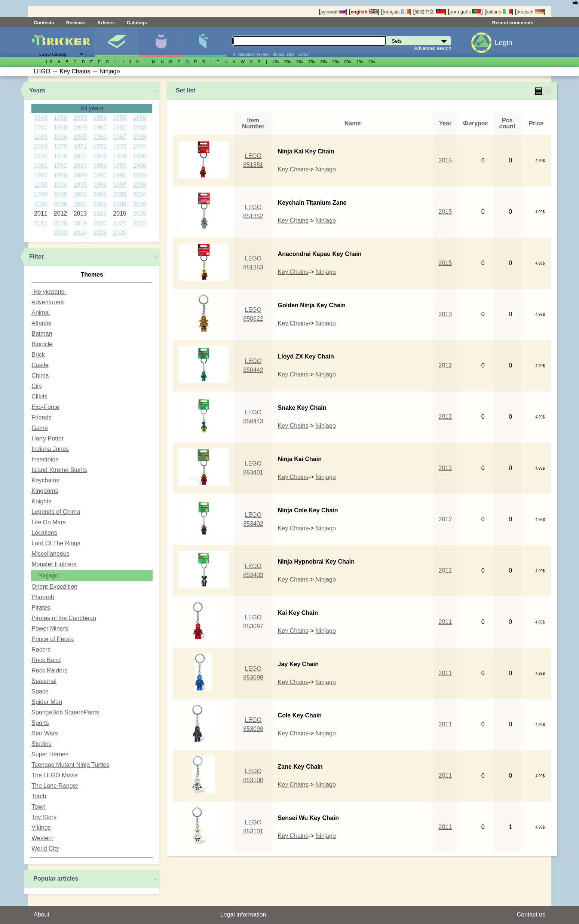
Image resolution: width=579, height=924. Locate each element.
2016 (140, 214)
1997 (120, 185)
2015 (120, 214)
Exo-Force (45, 407)
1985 (120, 166)
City (37, 386)
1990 (100, 175)
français (396, 12)
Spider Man (47, 702)
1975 (41, 156)
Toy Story (44, 817)
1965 (80, 137)
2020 (100, 223)
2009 (120, 204)
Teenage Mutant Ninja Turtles (70, 765)
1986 (140, 166)
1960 (100, 127)
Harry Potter (48, 438)
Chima (40, 376)
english (364, 12)
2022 (140, 223)
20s (372, 62)
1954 (100, 118)
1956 (140, 118)
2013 (80, 214)
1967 (120, 137)
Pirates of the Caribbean (64, 618)
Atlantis (41, 323)
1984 (100, 166)
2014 (100, 214)
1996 (100, 185)
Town (38, 807)
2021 (120, 223)
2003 (120, 194)
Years (37, 90)
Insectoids (45, 459)
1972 (100, 147)
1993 (41, 185)
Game (40, 428)
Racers (41, 649)
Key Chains (293, 169)
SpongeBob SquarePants (65, 712)
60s (300, 62)
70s (312, 62)
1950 (61, 118)
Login (504, 42)
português (465, 12)
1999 (41, 194)
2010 (140, 204)
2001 (80, 194)
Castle (40, 365)
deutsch (530, 12)
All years (92, 108)
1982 (61, 166)
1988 (61, 175)
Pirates (41, 608)
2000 (61, 194)
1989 (80, 175)
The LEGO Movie (55, 775)
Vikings (41, 828)
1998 (140, 185)
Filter (36, 257)
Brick (38, 355)
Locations (44, 533)
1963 (41, 137)
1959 (80, 127)
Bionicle (42, 344)
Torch (39, 796)
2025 (100, 233)
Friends (41, 417)
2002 (100, 194)
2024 (80, 233)
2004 (140, 194)
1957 (41, 127)
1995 (80, 185)
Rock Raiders (49, 670)
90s (336, 62)
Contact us (531, 914)
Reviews (76, 23)
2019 (80, 223)
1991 (120, 175)
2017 (41, 223)
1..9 (49, 62)
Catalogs (137, 23)
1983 (80, 166)
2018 (61, 223)
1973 (120, 147)
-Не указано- (49, 292)
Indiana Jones (50, 449)
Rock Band (46, 660)
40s (276, 62)
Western (42, 838)
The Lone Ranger (55, 786)
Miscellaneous (50, 554)
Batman (42, 334)
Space (40, 691)
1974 (140, 147)
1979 (120, 156)
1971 (80, 147)
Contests (44, 23)
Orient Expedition (54, 587)
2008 (100, 204)
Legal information (243, 914)
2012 (61, 214)
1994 (61, 185)
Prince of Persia (53, 639)
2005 (41, 204)
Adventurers (48, 302)
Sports (40, 723)
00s (348, 62)
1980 (140, 156)
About (42, 914)
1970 (61, 147)
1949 (41, 118)
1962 (140, 127)
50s (288, 62)
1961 (120, 127)
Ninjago (48, 575)
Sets (117, 42)
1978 (100, 156)
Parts (205, 42)
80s (324, 62)
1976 (61, 156)
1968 (140, 137)
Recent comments (513, 23)
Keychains (45, 480)
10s (360, 62)
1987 (41, 175)
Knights (41, 501)
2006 (61, 204)
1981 (41, 166)
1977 (80, 156)
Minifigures (161, 42)
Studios (41, 744)
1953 (80, 118)
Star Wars (45, 733)
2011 (41, 214)
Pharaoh (43, 597)
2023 (61, 233)
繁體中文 (430, 12)
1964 (61, 137)
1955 (120, 118)
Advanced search (433, 48)
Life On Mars (49, 522)
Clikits (39, 397)
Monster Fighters (54, 564)
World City (45, 849)
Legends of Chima (56, 512)
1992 (140, 175)
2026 (120, 233)
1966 (100, 137)
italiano (499, 12)
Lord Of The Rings (56, 543)
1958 (61, 127)
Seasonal (44, 681)
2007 (80, 204)
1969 (41, 147)
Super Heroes (50, 754)
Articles (106, 23)
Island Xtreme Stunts (59, 470)
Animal (41, 313)
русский (333, 12)
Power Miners (50, 629)
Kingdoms (45, 491)
